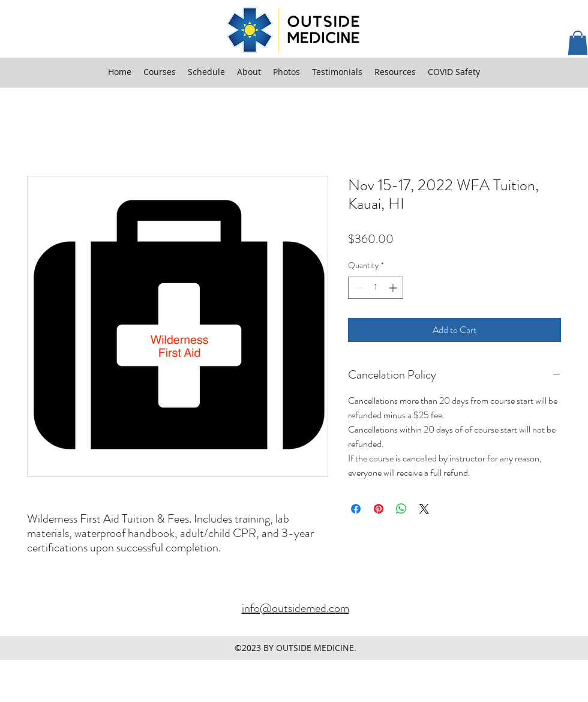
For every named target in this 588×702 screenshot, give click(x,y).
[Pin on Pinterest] (379, 509)
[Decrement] (357, 288)
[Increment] (394, 288)
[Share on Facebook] (356, 509)
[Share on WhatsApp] (401, 509)
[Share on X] (424, 509)
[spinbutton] (376, 288)
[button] (578, 43)
